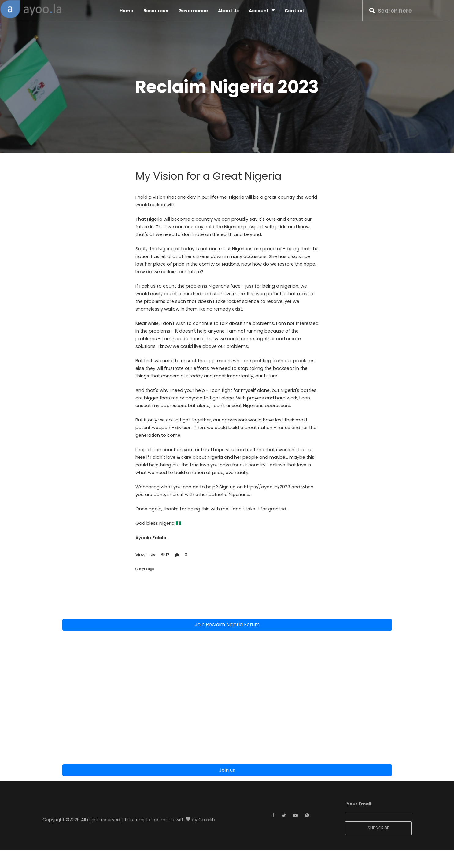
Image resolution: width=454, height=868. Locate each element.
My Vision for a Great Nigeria (210, 176)
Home (126, 11)
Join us (227, 771)
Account (262, 11)
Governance (193, 11)
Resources (156, 11)
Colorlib (207, 820)
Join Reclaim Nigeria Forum (227, 625)
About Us (228, 11)
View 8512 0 (161, 555)
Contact (294, 11)
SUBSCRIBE (378, 829)
